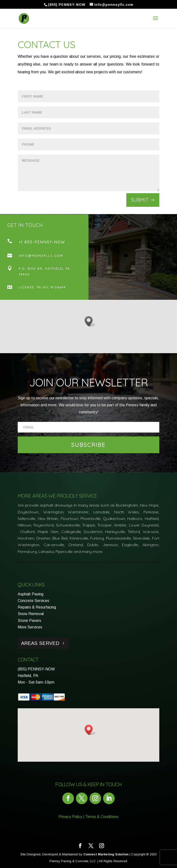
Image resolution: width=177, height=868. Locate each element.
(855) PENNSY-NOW (36, 669)
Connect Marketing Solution (106, 854)
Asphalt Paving (31, 594)
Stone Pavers (29, 621)
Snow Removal (31, 614)
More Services (30, 627)
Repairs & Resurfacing (37, 607)
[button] (90, 321)
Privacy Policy (70, 817)
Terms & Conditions (102, 817)
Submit (140, 200)
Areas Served (40, 643)
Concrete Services (33, 601)
